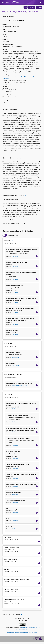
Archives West (10, 2)
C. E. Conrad (15, 357)
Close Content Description (21, 158)
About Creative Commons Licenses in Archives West (22, 632)
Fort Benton (15, 409)
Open (17, 17)
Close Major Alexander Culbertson (24, 375)
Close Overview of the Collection (26, 21)
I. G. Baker (15, 256)
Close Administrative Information (26, 196)
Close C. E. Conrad (14, 343)
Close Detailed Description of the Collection (35, 231)
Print (26, 7)
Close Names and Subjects (21, 615)
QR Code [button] (39, 7)
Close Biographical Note (19, 110)
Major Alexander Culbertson (19, 385)
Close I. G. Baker (13, 240)
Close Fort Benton (13, 394)
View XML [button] (32, 7)
